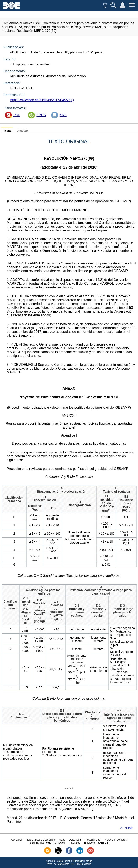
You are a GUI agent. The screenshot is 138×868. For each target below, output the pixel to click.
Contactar (17, 840)
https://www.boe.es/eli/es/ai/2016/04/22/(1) (42, 100)
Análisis (23, 131)
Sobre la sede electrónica (41, 840)
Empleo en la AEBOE (96, 843)
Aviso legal (75, 840)
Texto (7, 131)
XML (63, 115)
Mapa (62, 840)
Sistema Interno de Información (48, 843)
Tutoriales (75, 843)
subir (129, 828)
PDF (17, 115)
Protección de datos (115, 840)
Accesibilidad (93, 840)
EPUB (41, 115)
